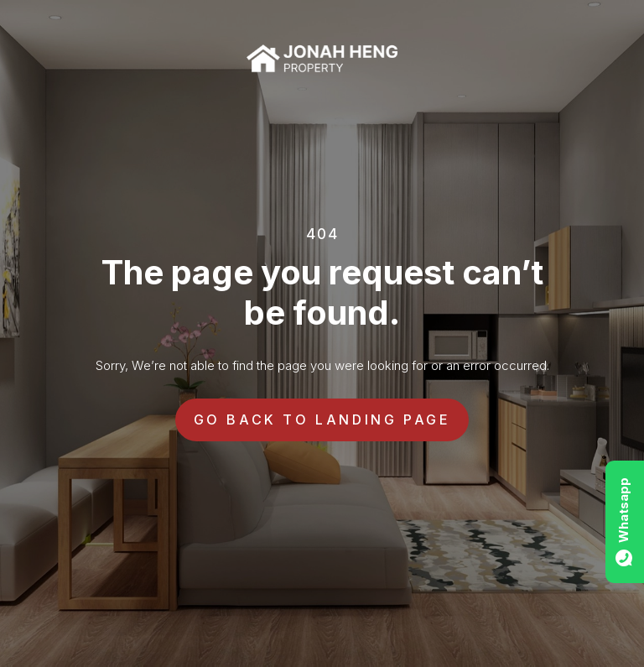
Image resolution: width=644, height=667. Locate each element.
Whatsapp (623, 510)
